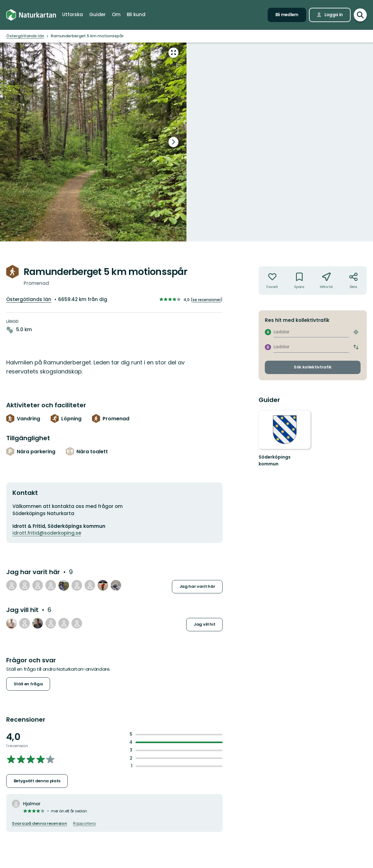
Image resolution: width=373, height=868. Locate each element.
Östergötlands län (29, 299)
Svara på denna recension (39, 824)
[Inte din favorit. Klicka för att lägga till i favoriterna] (272, 281)
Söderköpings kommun (275, 460)
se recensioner (207, 300)
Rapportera (84, 824)
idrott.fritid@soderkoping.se (47, 533)
